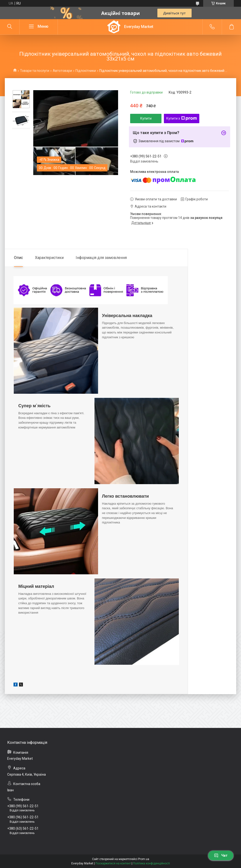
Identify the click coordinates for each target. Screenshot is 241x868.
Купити (146, 118)
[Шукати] (10, 27)
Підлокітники (86, 71)
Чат (221, 855)
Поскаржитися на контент (113, 863)
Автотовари (62, 71)
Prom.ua (144, 859)
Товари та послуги (35, 71)
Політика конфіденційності (151, 863)
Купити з (182, 118)
